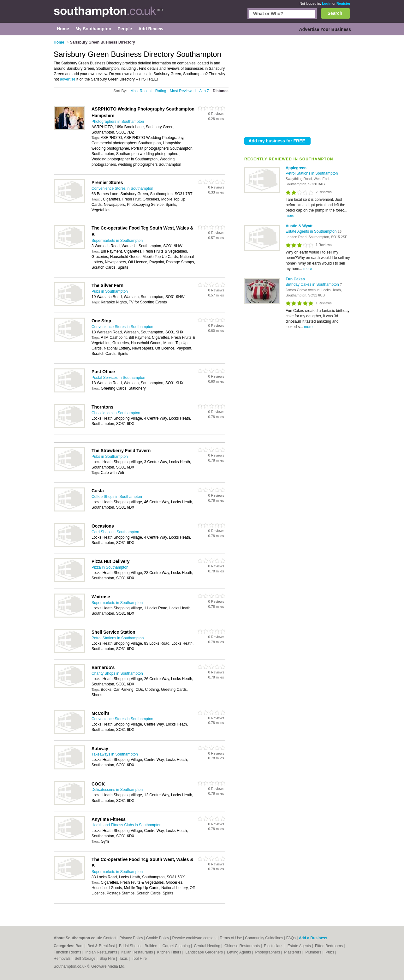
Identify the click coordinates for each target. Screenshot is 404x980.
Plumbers (314, 952)
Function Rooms (68, 952)
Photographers (268, 952)
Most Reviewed (183, 91)
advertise (68, 79)
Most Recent (141, 91)
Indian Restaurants (102, 952)
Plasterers (293, 952)
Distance (221, 91)
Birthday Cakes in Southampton (313, 284)
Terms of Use (231, 938)
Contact (110, 938)
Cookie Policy (158, 938)
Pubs (330, 952)
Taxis (124, 959)
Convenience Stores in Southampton (122, 188)
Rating (161, 91)
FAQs (291, 938)
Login (327, 3)
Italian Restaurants (137, 952)
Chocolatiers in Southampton (116, 413)
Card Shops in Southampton (115, 532)
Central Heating (208, 946)
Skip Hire (108, 959)
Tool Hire (139, 959)
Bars (80, 946)
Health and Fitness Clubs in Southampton (126, 825)
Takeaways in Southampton (115, 754)
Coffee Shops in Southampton (117, 497)
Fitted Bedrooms (329, 946)
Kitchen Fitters (170, 952)
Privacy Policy (131, 938)
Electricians (274, 946)
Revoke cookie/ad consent (194, 938)
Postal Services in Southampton (118, 378)
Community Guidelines (264, 938)
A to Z (204, 91)
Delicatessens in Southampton (117, 790)
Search (335, 13)
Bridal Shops (130, 946)
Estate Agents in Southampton (312, 231)
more (290, 216)
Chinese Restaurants (243, 946)
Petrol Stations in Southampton (312, 173)
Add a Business (313, 938)
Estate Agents (300, 946)
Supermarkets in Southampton (117, 241)
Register (343, 3)
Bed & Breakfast (102, 946)
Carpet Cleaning (177, 946)
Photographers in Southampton (118, 122)
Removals (63, 959)
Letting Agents (239, 952)
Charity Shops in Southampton (117, 673)
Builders (152, 946)
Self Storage (85, 959)
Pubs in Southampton (110, 291)
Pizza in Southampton (110, 567)
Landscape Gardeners (205, 952)
